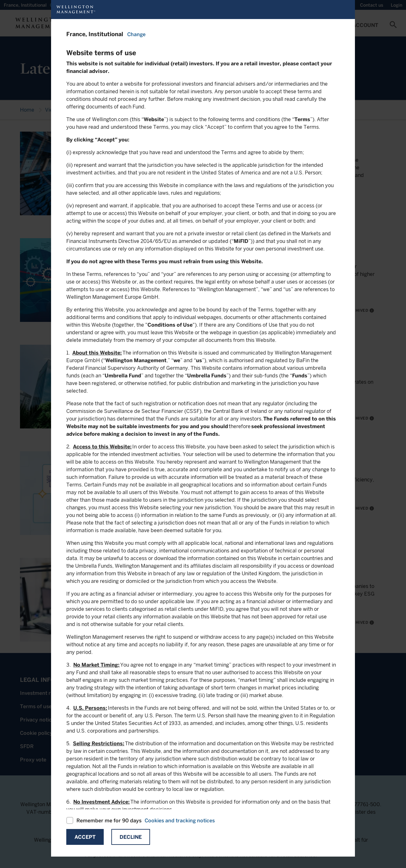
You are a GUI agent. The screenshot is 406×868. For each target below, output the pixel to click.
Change (136, 34)
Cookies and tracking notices (180, 821)
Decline (131, 837)
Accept (85, 837)
